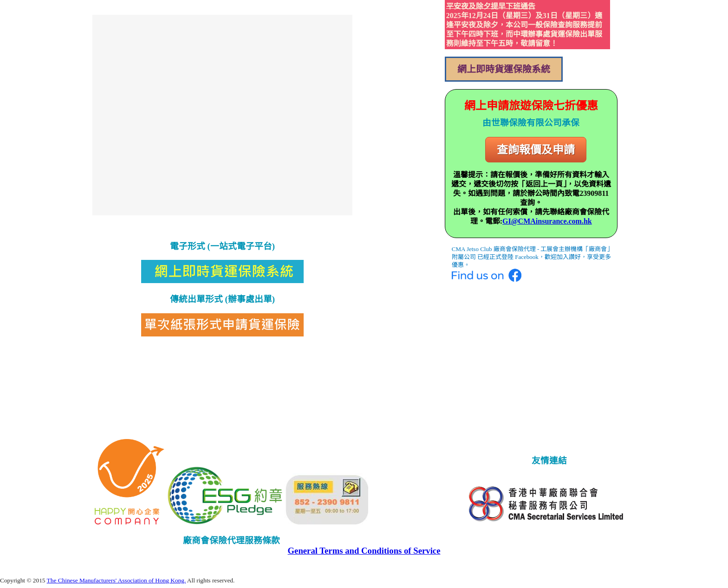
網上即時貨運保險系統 (504, 69)
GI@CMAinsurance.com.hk (547, 221)
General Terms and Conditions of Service (364, 551)
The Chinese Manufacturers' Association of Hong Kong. (117, 580)
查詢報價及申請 (536, 150)
